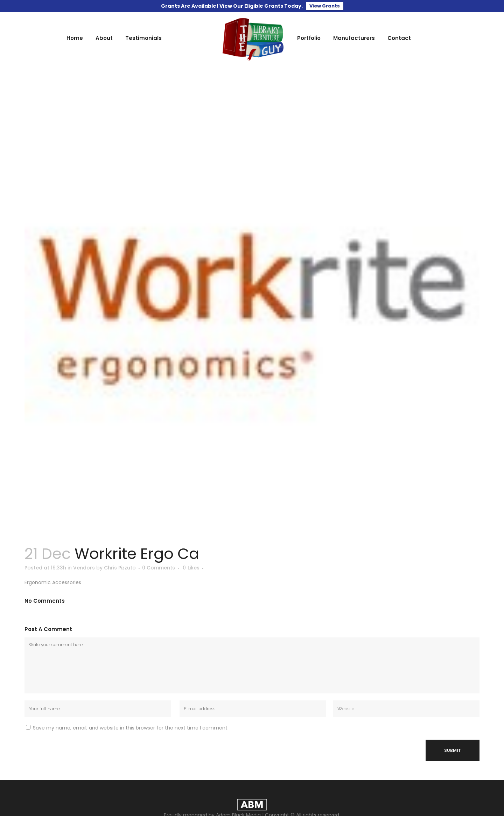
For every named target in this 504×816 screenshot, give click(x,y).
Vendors (84, 568)
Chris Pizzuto (120, 568)
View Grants (325, 6)
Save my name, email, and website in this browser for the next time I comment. (131, 728)
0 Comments (159, 568)
